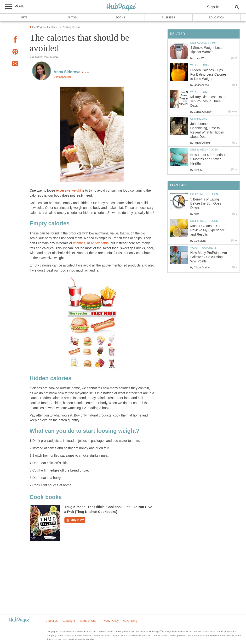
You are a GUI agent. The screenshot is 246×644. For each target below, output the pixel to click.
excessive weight (69, 191)
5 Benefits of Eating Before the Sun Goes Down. (206, 204)
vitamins (79, 243)
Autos (72, 17)
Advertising (130, 621)
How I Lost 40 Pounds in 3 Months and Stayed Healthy (208, 159)
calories (131, 203)
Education (216, 17)
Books (120, 17)
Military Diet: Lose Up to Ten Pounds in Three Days (208, 101)
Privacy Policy (110, 621)
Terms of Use (88, 621)
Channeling (199, 119)
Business (169, 17)
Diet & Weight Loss (204, 150)
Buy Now (75, 520)
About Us (52, 621)
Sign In (213, 7)
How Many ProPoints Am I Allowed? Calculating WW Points (209, 257)
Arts (24, 17)
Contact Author (63, 77)
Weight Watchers (203, 248)
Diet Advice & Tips (203, 43)
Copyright (69, 621)
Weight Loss (200, 65)
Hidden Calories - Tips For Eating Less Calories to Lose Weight (209, 75)
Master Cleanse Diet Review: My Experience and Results (208, 230)
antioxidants (100, 243)
